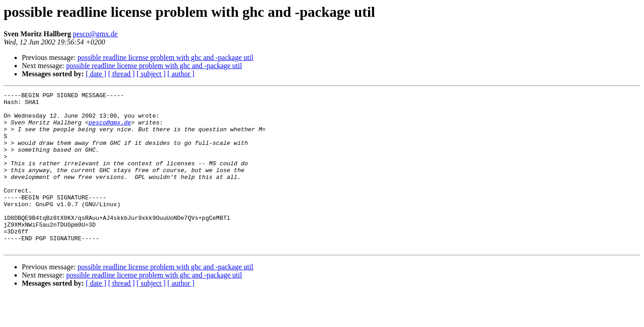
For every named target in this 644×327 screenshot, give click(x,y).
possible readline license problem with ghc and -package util (165, 57)
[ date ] (96, 74)
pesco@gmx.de (95, 34)
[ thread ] (121, 74)
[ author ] (181, 74)
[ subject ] (151, 74)
